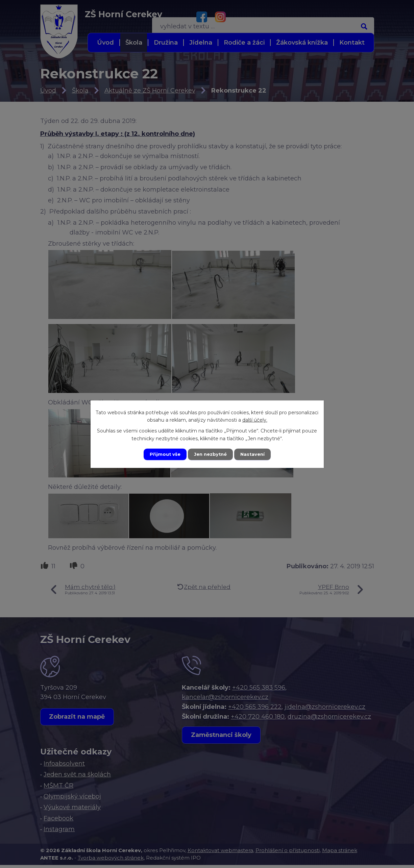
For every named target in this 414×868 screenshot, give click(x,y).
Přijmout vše (162, 454)
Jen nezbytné (210, 454)
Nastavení (255, 454)
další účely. (255, 419)
